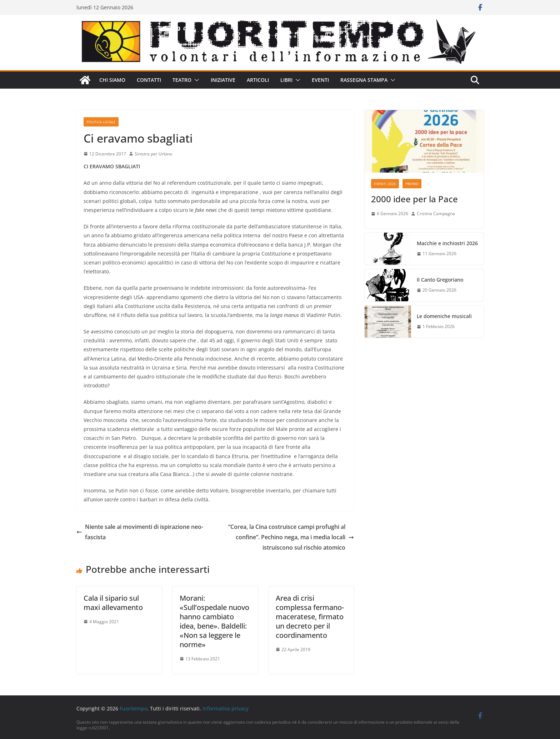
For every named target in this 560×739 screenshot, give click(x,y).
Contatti (149, 80)
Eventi (320, 80)
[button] (195, 80)
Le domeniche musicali (444, 316)
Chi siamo (112, 80)
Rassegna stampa (364, 80)
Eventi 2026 (385, 184)
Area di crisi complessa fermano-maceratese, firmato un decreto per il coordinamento (310, 617)
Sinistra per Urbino (153, 154)
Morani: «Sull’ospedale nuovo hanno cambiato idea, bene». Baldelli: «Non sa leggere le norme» (214, 621)
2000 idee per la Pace (414, 199)
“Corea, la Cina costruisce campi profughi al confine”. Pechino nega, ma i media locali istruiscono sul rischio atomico (291, 537)
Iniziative (223, 80)
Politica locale (101, 122)
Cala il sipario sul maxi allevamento (113, 603)
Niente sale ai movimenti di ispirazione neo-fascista (140, 532)
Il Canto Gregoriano (440, 280)
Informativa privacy (226, 708)
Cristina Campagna (436, 214)
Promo (412, 184)
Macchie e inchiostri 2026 (447, 243)
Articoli (258, 80)
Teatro (182, 80)
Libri (286, 80)
